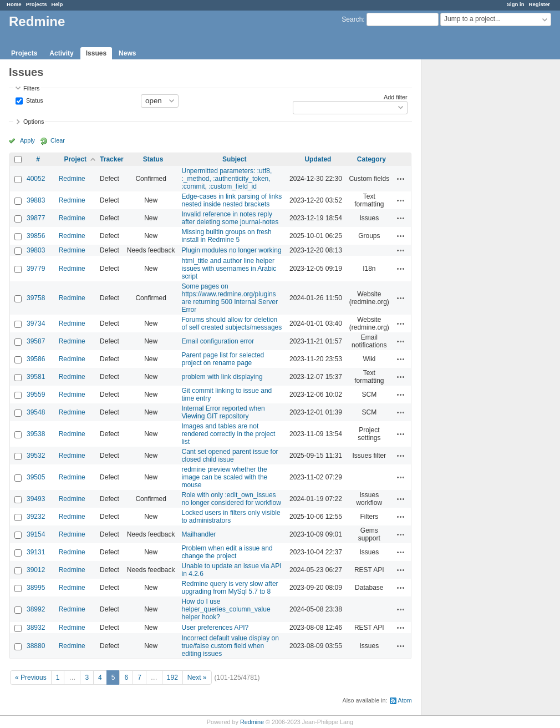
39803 (36, 250)
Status (34, 100)
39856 (36, 236)
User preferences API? (215, 628)
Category (371, 159)
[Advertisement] (477, 234)
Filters (31, 88)
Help (57, 4)
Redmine (72, 179)
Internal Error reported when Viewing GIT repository (223, 412)
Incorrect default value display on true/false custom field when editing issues (230, 646)
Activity (61, 53)
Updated (318, 159)
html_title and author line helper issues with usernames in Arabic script (229, 269)
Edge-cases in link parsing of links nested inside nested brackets (232, 200)
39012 (36, 570)
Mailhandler (199, 534)
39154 (36, 534)
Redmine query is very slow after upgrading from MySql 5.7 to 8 (230, 588)
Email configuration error (218, 341)
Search (352, 19)
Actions (401, 179)
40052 (36, 179)
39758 (36, 298)
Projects (37, 4)
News (127, 53)
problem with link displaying (222, 377)
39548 (36, 412)
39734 (36, 323)
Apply (27, 140)
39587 (36, 341)
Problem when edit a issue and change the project (227, 552)
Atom (405, 700)
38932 (36, 628)
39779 (36, 269)
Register (539, 4)
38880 (36, 646)
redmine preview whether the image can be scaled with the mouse (225, 477)
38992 (36, 609)
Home (14, 4)
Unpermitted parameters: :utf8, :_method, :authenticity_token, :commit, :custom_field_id (227, 179)
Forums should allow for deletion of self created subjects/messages (232, 323)
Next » (197, 678)
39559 (36, 395)
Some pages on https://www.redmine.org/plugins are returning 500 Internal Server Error (230, 298)
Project (75, 159)
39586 (36, 359)
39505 (36, 477)
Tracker (112, 159)
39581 (36, 377)
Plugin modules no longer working (232, 250)
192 (172, 678)
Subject (234, 159)
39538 (36, 434)
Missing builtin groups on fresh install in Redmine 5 (227, 236)
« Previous (31, 678)
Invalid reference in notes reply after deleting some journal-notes (230, 218)
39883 (36, 200)
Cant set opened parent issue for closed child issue (230, 456)
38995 (36, 588)
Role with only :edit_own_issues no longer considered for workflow (231, 499)
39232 (36, 517)
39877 (36, 218)
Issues (96, 53)
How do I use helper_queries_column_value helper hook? (226, 609)
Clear (58, 140)
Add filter (396, 97)
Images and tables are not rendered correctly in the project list (229, 434)
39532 (36, 456)
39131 (36, 552)
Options (34, 122)
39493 (36, 499)
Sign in (516, 4)
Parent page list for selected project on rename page (223, 359)
